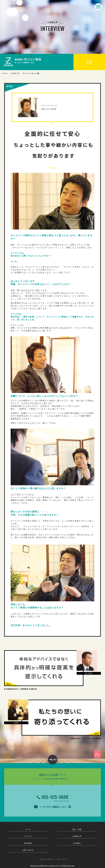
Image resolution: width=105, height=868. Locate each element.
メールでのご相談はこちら (52, 806)
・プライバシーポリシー (47, 859)
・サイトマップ (62, 859)
